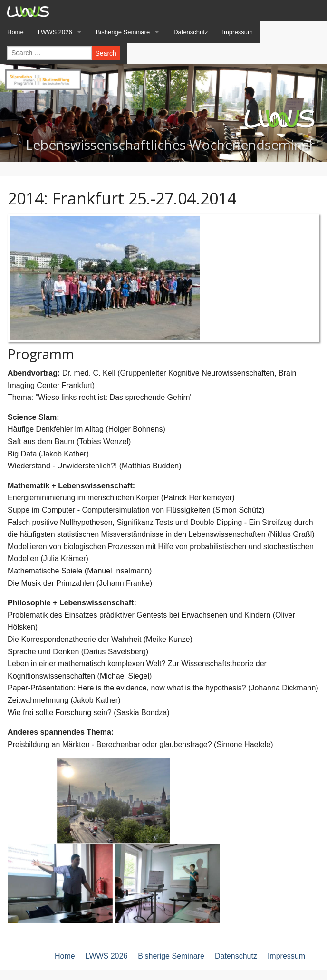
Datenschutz (236, 956)
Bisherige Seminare (171, 956)
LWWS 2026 (107, 956)
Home (65, 956)
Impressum (286, 956)
